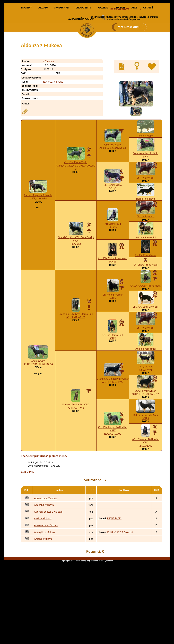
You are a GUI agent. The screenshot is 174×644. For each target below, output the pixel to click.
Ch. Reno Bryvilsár (113, 334)
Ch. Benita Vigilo (113, 224)
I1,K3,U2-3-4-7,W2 (53, 121)
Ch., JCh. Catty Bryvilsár (146, 346)
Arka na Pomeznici (146, 277)
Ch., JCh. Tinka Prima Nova (113, 298)
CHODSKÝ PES (62, 47)
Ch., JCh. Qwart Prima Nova (146, 325)
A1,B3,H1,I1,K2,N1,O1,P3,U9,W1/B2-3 (76, 207)
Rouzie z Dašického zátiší (76, 444)
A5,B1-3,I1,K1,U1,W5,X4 (113, 187)
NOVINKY (27, 47)
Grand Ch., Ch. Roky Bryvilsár (113, 418)
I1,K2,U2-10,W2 (113, 473)
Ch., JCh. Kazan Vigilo (76, 202)
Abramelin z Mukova (45, 537)
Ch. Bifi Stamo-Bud (113, 374)
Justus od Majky (113, 184)
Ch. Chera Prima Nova (146, 304)
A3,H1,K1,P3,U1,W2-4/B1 (146, 433)
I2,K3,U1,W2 (145, 485)
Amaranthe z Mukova (46, 564)
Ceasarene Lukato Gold (146, 193)
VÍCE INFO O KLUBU (129, 27)
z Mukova (48, 100)
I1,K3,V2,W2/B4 (38, 238)
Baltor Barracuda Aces (146, 454)
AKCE (134, 47)
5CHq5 (113, 227)
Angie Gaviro (38, 400)
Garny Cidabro (146, 406)
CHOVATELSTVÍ (84, 47)
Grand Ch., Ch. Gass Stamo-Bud (76, 353)
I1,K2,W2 (76, 283)
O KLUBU (43, 47)
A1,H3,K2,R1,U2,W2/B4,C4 (38, 403)
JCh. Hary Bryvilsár (146, 430)
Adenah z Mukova (44, 544)
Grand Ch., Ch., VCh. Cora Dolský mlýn (76, 278)
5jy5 (146, 196)
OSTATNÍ (148, 47)
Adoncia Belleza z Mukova (48, 551)
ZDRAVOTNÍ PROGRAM (81, 58)
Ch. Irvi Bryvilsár (146, 217)
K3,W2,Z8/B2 (114, 558)
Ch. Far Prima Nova (146, 295)
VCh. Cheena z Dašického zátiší (146, 480)
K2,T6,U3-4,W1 (76, 447)
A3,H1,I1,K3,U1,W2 (113, 421)
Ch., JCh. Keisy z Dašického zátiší (113, 468)
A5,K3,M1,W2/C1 (76, 357)
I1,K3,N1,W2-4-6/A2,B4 (120, 571)
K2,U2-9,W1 (146, 409)
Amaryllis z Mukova (45, 571)
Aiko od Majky (146, 175)
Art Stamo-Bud (113, 263)
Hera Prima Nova (146, 238)
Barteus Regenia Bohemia (38, 235)
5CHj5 (113, 337)
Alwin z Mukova (43, 558)
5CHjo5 (113, 266)
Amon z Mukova (43, 578)
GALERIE (103, 47)
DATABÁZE (119, 47)
